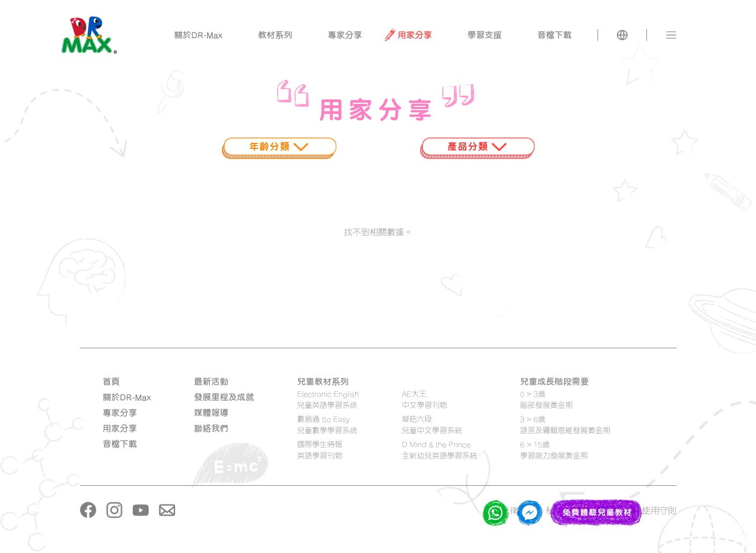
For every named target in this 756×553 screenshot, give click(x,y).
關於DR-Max (127, 397)
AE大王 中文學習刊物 (424, 399)
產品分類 (477, 146)
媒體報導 (211, 413)
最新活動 (211, 382)
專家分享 (120, 413)
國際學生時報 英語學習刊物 (320, 450)
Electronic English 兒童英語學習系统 (328, 399)
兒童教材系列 (323, 382)
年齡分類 (279, 146)
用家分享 (120, 428)
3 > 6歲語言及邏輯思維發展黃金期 (565, 425)
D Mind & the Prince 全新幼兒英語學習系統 (440, 450)
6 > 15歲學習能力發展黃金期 (554, 450)
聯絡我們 (211, 428)
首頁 (111, 382)
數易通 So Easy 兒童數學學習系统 (327, 425)
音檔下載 (120, 444)
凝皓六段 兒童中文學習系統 (432, 425)
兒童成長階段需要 (555, 382)
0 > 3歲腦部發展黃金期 (546, 399)
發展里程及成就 (224, 397)
